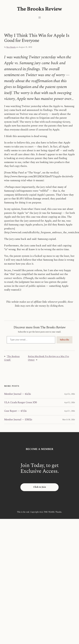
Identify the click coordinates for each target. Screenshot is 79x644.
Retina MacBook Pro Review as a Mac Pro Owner (48, 358)
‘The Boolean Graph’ (12, 358)
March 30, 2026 (69, 420)
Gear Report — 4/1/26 (15, 411)
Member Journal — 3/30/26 (18, 420)
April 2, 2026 (70, 402)
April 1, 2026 (70, 411)
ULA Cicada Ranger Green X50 (20, 402)
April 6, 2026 (70, 394)
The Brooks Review (39, 9)
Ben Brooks (11, 47)
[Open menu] (40, 18)
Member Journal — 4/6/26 (17, 394)
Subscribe (64, 340)
